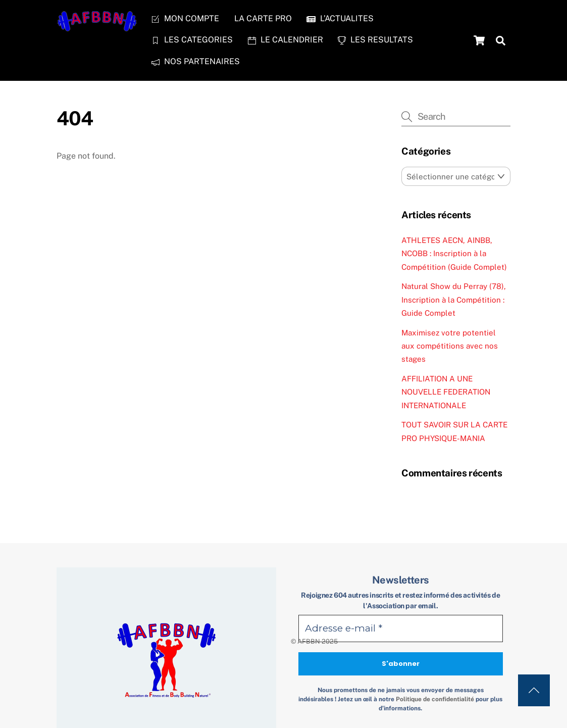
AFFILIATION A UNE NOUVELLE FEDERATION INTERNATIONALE (446, 392)
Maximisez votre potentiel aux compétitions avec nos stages (450, 346)
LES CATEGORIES (192, 40)
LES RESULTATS (375, 40)
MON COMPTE (185, 18)
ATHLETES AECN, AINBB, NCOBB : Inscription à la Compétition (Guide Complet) (454, 254)
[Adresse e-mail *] (401, 629)
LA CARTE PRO (263, 18)
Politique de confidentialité (435, 699)
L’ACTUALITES (340, 18)
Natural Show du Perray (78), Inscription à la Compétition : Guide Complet (454, 300)
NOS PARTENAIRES (196, 61)
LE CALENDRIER (286, 40)
